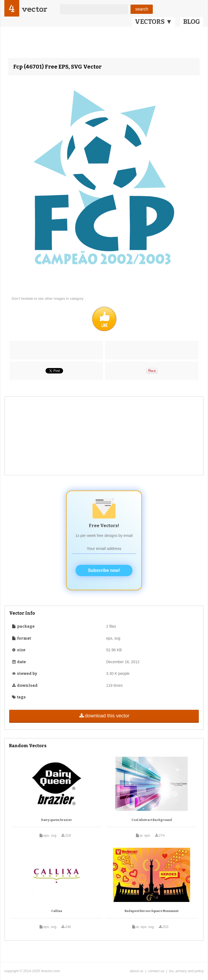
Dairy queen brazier (57, 820)
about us (136, 971)
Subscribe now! (104, 570)
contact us (156, 971)
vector (34, 9)
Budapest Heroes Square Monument (152, 911)
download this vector (104, 716)
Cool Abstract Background (152, 820)
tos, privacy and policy (186, 971)
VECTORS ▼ (154, 22)
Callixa (57, 911)
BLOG (192, 22)
